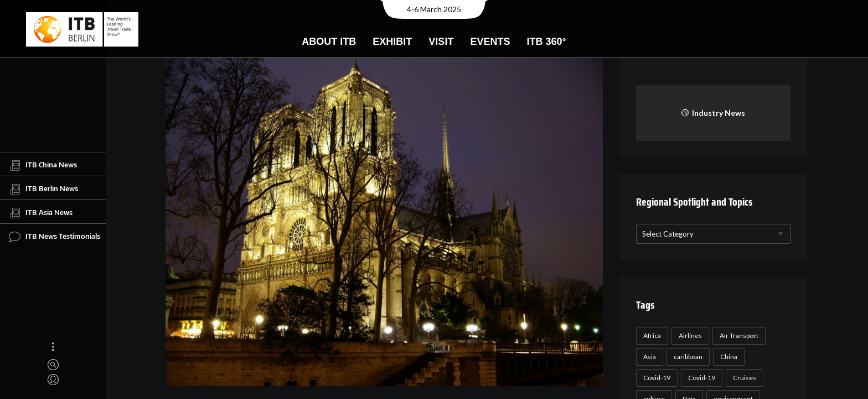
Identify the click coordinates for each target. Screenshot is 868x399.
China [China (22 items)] (729, 357)
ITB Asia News (41, 213)
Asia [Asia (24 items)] (650, 357)
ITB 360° (546, 42)
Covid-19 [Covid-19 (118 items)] (657, 378)
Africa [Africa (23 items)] (652, 336)
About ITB (329, 42)
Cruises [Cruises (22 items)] (745, 378)
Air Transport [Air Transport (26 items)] (739, 336)
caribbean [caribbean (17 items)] (688, 357)
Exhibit (392, 42)
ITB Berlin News (43, 189)
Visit (441, 42)
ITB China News (43, 165)
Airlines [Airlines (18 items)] (690, 336)
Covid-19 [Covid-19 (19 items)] (702, 378)
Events (490, 42)
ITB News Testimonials (55, 237)
